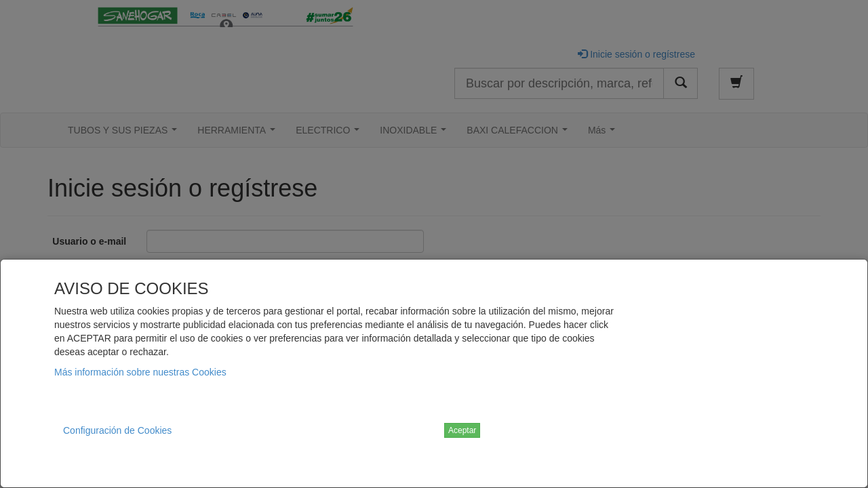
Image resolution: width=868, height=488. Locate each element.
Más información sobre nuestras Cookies (140, 372)
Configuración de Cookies (117, 430)
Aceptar (462, 430)
